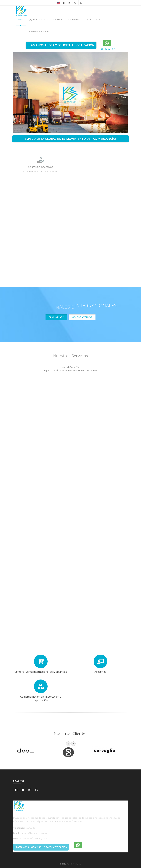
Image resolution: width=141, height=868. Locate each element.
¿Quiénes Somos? (38, 19)
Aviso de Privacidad (39, 32)
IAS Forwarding (74, 864)
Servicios (58, 19)
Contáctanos (82, 317)
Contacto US (94, 19)
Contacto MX (75, 19)
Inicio (21, 19)
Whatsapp (56, 317)
